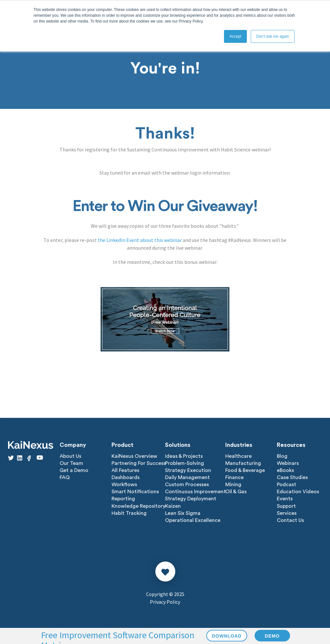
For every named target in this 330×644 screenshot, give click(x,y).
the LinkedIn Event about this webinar (140, 240)
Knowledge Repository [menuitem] (138, 506)
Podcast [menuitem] (286, 485)
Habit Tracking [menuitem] (129, 513)
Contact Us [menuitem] (290, 520)
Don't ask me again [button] (273, 36)
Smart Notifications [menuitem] (135, 492)
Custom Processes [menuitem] (187, 485)
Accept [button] (235, 36)
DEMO (272, 636)
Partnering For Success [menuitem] (139, 463)
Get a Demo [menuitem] (74, 470)
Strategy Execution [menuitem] (188, 470)
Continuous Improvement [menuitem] (195, 492)
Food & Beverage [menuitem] (245, 470)
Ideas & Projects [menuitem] (184, 456)
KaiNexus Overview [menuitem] (134, 456)
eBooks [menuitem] (285, 470)
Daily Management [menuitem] (187, 477)
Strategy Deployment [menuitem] (191, 499)
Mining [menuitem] (233, 485)
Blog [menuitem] (282, 456)
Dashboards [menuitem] (126, 477)
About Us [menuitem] (70, 456)
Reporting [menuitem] (123, 499)
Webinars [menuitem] (288, 463)
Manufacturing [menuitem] (243, 463)
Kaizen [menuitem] (173, 506)
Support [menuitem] (286, 506)
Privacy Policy (165, 601)
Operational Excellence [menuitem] (193, 520)
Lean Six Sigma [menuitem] (183, 513)
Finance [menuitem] (234, 477)
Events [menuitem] (285, 499)
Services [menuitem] (287, 513)
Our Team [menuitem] (71, 463)
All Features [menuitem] (125, 470)
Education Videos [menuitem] (298, 492)
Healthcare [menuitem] (238, 456)
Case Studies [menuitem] (292, 477)
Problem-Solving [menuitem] (184, 463)
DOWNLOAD (227, 636)
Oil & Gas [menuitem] (236, 492)
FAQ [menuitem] (65, 477)
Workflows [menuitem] (124, 485)
